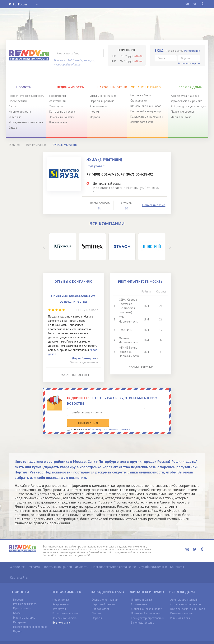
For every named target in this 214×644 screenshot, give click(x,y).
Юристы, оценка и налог (146, 106)
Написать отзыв (154, 205)
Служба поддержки (153, 558)
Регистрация (192, 51)
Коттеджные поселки (63, 112)
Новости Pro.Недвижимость (26, 96)
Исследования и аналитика (26, 122)
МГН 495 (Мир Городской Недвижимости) (129, 352)
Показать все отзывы (73, 375)
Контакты (177, 558)
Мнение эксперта (20, 112)
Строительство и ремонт (186, 101)
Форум (94, 112)
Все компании (58, 122)
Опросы (95, 117)
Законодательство (142, 122)
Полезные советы (182, 112)
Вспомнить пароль (189, 63)
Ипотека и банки (141, 95)
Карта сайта (19, 568)
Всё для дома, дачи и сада (188, 106)
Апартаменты (58, 101)
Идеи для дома (181, 117)
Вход (159, 50)
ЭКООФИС (126, 330)
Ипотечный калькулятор (146, 111)
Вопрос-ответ (99, 106)
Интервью (15, 117)
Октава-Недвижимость (84, 362)
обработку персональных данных (109, 420)
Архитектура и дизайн (185, 96)
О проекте (17, 558)
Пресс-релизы (18, 101)
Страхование (139, 100)
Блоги (12, 106)
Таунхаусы (56, 106)
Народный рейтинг (102, 101)
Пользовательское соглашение (114, 558)
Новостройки (58, 96)
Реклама (34, 558)
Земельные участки (62, 117)
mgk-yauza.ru (96, 166)
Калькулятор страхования (147, 117)
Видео (13, 128)
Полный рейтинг (141, 367)
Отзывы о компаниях (103, 96)
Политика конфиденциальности (66, 558)
